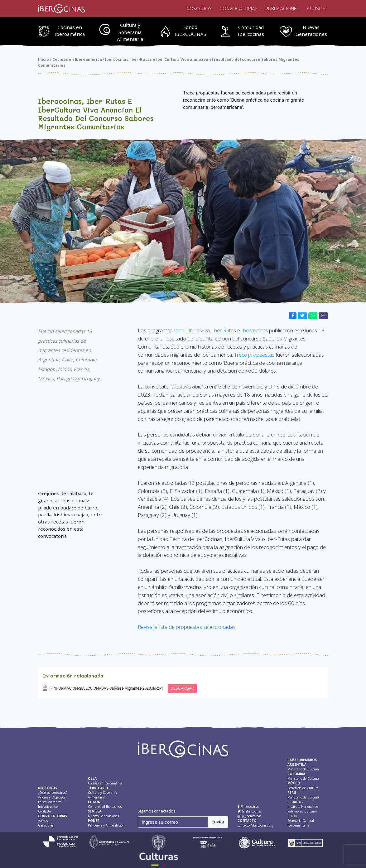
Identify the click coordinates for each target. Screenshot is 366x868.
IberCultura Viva (191, 330)
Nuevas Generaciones (311, 31)
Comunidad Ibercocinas (251, 31)
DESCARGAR (182, 688)
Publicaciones (282, 8)
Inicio (43, 59)
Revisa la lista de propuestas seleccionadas (187, 627)
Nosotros (199, 8)
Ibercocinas (255, 330)
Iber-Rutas (224, 330)
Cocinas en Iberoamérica (70, 31)
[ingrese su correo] (173, 822)
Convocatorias (238, 8)
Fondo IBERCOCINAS (190, 31)
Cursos (316, 8)
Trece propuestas (254, 355)
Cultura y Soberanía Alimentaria (130, 32)
